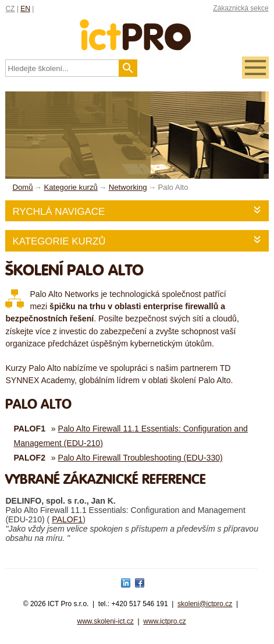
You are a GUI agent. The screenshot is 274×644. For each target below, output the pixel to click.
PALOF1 (67, 519)
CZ (10, 9)
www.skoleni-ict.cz (105, 621)
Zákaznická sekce (241, 8)
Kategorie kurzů (59, 241)
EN (25, 9)
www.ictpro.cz (164, 621)
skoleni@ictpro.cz (205, 604)
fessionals (137, 28)
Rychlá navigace (58, 212)
